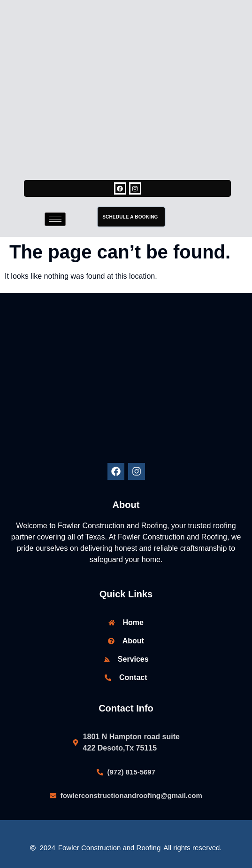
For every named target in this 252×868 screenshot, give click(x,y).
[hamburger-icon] (55, 219)
